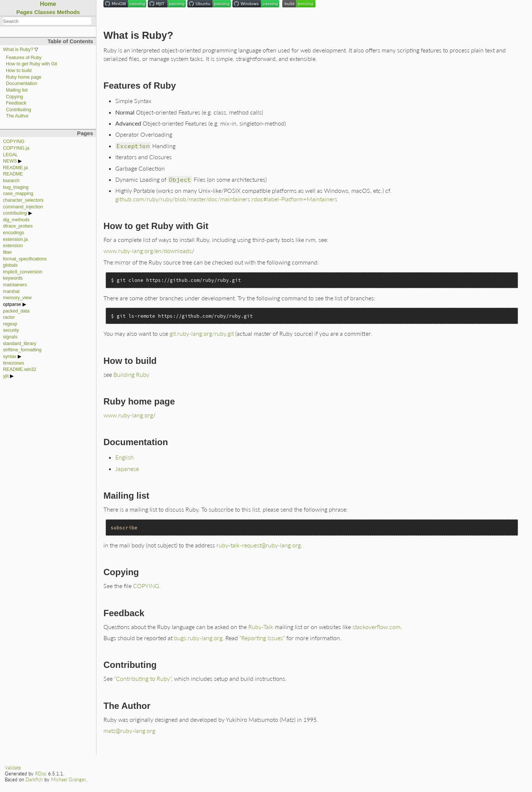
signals (10, 337)
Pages (25, 12)
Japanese (127, 469)
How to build (19, 71)
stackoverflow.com (376, 627)
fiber (8, 252)
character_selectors (23, 200)
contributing (15, 213)
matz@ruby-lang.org (129, 730)
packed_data (16, 311)
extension (13, 246)
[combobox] (47, 21)
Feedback (16, 103)
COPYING (14, 141)
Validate (13, 768)
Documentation (22, 83)
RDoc (41, 774)
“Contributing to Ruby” (143, 678)
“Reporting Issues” (262, 638)
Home (48, 4)
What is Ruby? (18, 49)
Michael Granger (68, 779)
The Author (17, 116)
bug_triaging (16, 187)
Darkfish (34, 779)
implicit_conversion (23, 272)
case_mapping (18, 194)
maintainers (15, 285)
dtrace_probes (18, 226)
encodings (13, 233)
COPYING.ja (16, 148)
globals (10, 265)
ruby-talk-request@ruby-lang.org (259, 545)
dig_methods (16, 220)
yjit (6, 376)
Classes (45, 12)
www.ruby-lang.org (128, 415)
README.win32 (20, 369)
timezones (13, 363)
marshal (11, 291)
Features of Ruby (24, 58)
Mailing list (17, 90)
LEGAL (11, 155)
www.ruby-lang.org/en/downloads (148, 251)
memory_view (17, 298)
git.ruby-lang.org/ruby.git (202, 333)
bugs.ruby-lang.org (198, 638)
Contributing (18, 110)
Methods (68, 12)
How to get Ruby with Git (32, 64)
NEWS (10, 161)
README (13, 174)
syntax (10, 356)
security (11, 330)
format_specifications (25, 259)
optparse (12, 304)
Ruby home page (24, 77)
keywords (13, 278)
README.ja (15, 168)
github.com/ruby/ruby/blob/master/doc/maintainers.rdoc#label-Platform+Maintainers (226, 199)
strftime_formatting (22, 350)
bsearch (11, 181)
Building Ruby (131, 374)
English (125, 457)
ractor (9, 317)
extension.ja (15, 239)
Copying (14, 97)
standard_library (20, 344)
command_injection (23, 207)
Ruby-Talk (261, 627)
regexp (10, 324)
